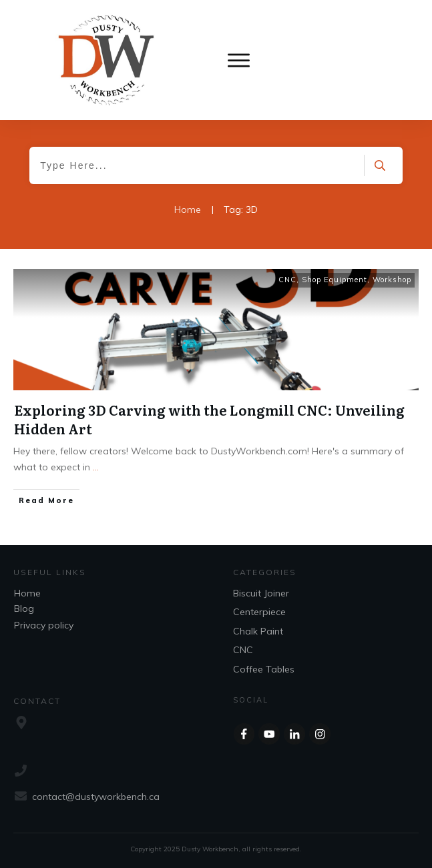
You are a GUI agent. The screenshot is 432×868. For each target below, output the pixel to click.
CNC (287, 280)
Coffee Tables (264, 669)
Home (27, 593)
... (96, 467)
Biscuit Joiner (261, 593)
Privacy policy (44, 625)
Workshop (392, 280)
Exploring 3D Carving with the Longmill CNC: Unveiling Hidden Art (209, 419)
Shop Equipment (335, 280)
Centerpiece (259, 612)
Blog (24, 608)
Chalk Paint (258, 631)
